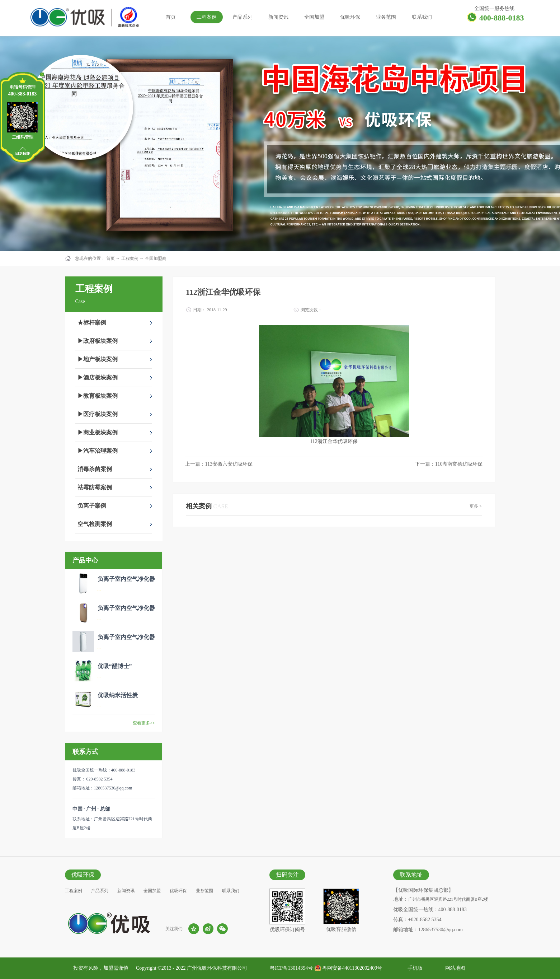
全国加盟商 (156, 258)
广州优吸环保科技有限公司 (217, 968)
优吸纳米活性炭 (118, 695)
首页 (171, 17)
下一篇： (449, 464)
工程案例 (130, 258)
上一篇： (219, 464)
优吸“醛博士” (115, 666)
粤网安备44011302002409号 (352, 968)
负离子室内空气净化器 (126, 579)
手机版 (414, 968)
